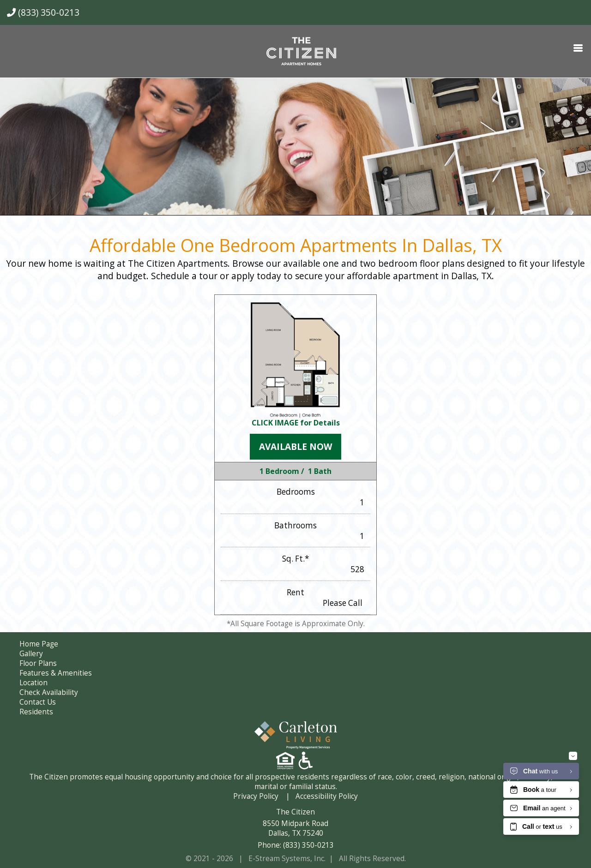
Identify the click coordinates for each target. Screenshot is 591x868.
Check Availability (49, 692)
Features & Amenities (56, 673)
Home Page (39, 644)
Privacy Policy (256, 796)
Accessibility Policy (327, 796)
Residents (36, 712)
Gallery (31, 654)
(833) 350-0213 (43, 12)
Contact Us (38, 702)
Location (33, 683)
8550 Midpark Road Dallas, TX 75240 (295, 828)
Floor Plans (38, 663)
